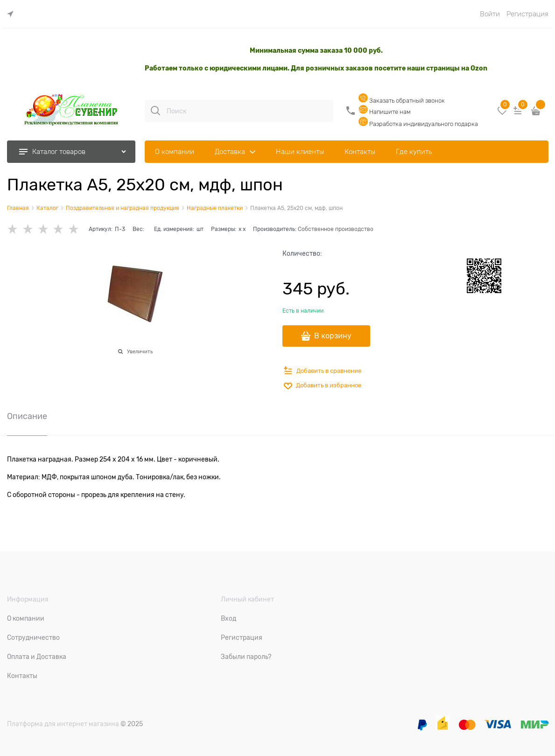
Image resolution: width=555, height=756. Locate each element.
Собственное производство (336, 229)
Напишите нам (385, 112)
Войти (490, 14)
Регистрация (527, 14)
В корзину (333, 336)
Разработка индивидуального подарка (418, 124)
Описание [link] (27, 416)
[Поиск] (155, 111)
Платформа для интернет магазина (63, 724)
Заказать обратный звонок (402, 101)
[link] (13, 14)
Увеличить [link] (140, 351)
